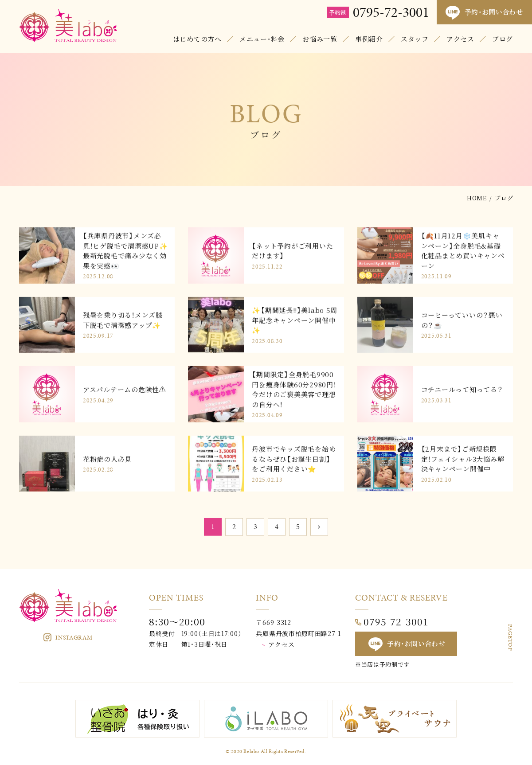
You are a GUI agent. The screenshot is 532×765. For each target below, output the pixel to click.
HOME (477, 198)
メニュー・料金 (262, 39)
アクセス (460, 39)
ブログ (503, 39)
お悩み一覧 (320, 39)
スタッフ (415, 39)
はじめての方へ (197, 39)
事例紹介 (369, 39)
